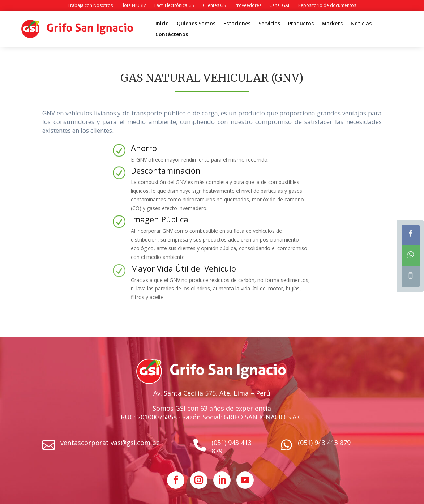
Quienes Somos (196, 24)
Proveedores (248, 6)
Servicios (269, 24)
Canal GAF (280, 6)
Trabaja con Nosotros (90, 6)
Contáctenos (172, 35)
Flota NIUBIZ (134, 6)
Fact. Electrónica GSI (175, 6)
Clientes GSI (215, 6)
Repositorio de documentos (327, 6)
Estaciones (237, 24)
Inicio (162, 24)
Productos (301, 24)
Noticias (361, 24)
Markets (332, 24)
